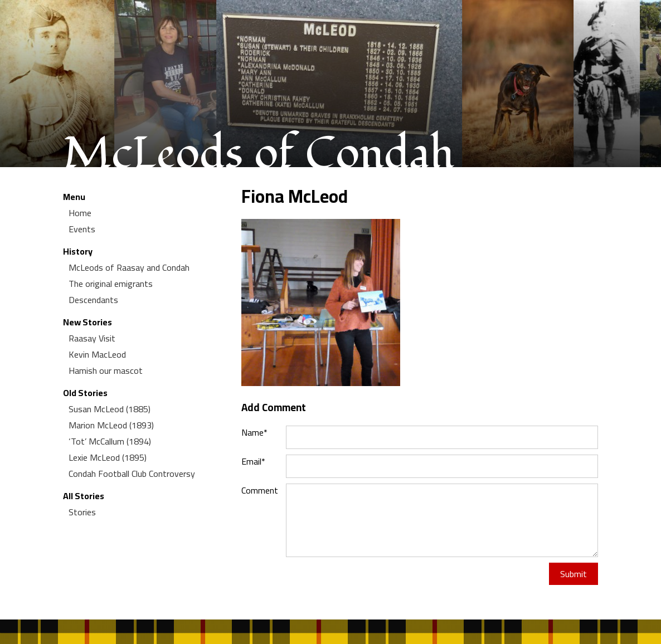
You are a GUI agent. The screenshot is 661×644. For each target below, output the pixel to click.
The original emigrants (111, 284)
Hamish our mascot (106, 370)
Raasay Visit (92, 338)
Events (82, 229)
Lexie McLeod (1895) (108, 457)
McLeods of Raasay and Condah (129, 267)
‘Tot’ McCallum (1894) (110, 441)
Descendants (93, 300)
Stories (82, 512)
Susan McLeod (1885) (110, 409)
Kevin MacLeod (97, 354)
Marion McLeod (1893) (111, 425)
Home (80, 213)
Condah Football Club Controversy (132, 474)
